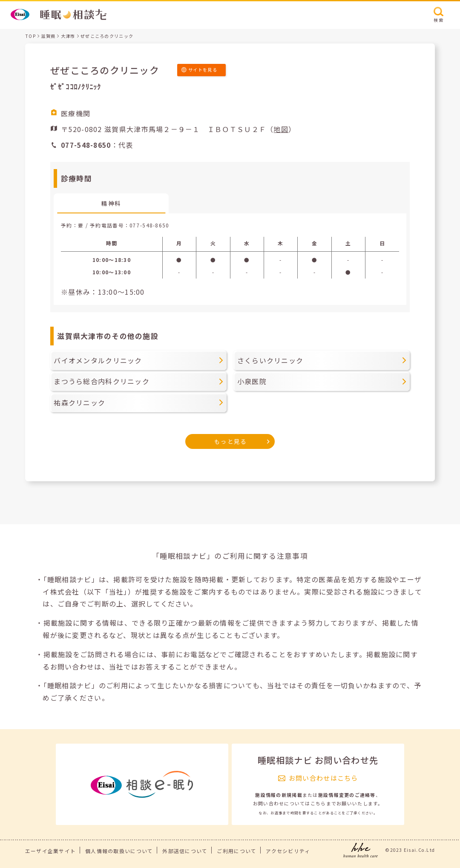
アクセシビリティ (288, 851)
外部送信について (185, 851)
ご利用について (237, 851)
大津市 (68, 36)
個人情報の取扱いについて (119, 851)
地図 (281, 129)
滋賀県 (48, 36)
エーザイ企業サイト (51, 851)
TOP (30, 36)
